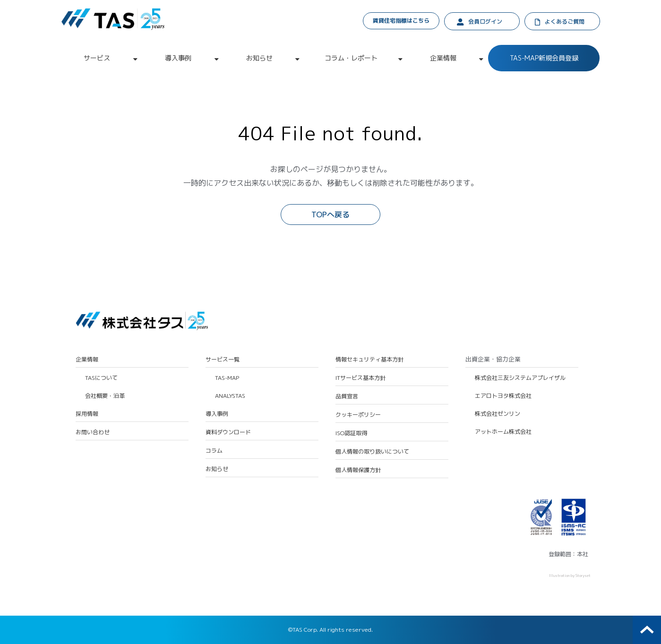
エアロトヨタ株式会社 (503, 396)
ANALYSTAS (230, 396)
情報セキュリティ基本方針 (369, 360)
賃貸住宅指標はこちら (401, 21)
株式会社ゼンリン (498, 414)
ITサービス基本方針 (361, 378)
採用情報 (87, 414)
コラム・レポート (351, 58)
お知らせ (259, 58)
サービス (97, 58)
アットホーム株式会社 (503, 432)
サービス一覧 (223, 360)
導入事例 (178, 58)
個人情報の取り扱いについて (372, 452)
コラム (214, 451)
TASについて (101, 378)
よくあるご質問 (565, 21)
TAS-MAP (227, 378)
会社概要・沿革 (105, 396)
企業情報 (443, 58)
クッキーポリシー (358, 415)
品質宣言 (347, 396)
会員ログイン (485, 21)
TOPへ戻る (330, 215)
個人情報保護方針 (358, 470)
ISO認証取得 (351, 433)
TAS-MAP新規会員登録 (544, 58)
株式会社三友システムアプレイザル (520, 378)
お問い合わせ (93, 432)
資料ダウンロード (228, 432)
